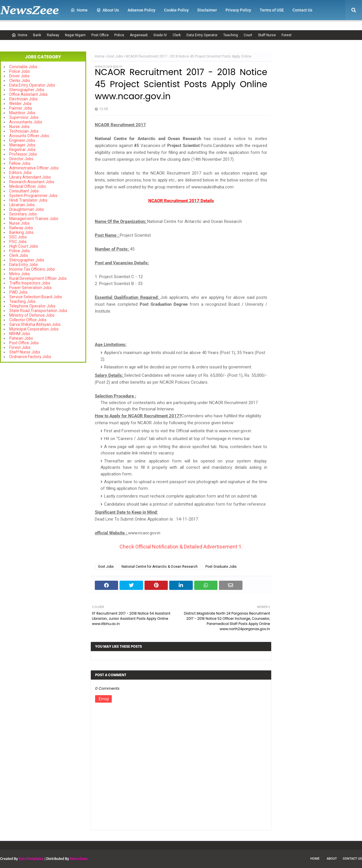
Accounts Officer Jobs (29, 136)
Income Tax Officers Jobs (32, 269)
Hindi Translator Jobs (28, 200)
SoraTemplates (31, 859)
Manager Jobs (22, 145)
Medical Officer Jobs (28, 186)
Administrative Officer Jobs (34, 168)
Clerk (177, 35)
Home (19, 35)
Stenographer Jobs (27, 90)
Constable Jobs (23, 67)
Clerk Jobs (19, 255)
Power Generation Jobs (30, 288)
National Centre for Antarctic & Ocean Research (160, 567)
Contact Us (352, 859)
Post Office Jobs (24, 343)
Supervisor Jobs (24, 117)
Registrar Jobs (22, 150)
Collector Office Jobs (28, 320)
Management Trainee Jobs (34, 219)
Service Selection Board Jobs (36, 297)
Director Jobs (21, 159)
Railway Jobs (21, 228)
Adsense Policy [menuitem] (141, 10)
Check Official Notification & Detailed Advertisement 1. (181, 547)
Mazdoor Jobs (22, 113)
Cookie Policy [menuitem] (176, 10)
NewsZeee (79, 859)
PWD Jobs (18, 292)
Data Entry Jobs (24, 265)
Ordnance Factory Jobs (30, 357)
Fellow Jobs (20, 163)
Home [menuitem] (79, 10)
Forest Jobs (20, 347)
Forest (287, 35)
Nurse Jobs (19, 127)
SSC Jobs (18, 237)
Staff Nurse (267, 35)
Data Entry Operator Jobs (32, 85)
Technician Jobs (24, 131)
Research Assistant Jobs (32, 182)
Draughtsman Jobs (27, 209)
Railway (53, 35)
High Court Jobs (24, 246)
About (332, 859)
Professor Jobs (23, 154)
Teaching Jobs (22, 301)
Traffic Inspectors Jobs (30, 283)
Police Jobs (20, 71)
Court (248, 35)
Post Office (100, 35)
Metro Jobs (20, 274)
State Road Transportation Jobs (38, 311)
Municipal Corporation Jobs (34, 329)
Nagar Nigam (75, 35)
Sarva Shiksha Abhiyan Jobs (35, 324)
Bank (37, 35)
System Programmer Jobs (33, 196)
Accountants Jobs (26, 122)
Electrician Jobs (23, 99)
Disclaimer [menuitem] (207, 10)
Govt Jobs (115, 56)
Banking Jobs (21, 232)
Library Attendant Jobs (30, 177)
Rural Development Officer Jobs (38, 278)
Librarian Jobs (22, 205)
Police (119, 35)
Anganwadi (139, 35)
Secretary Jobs (23, 214)
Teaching (231, 35)
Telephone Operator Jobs (32, 306)
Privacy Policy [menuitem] (238, 10)
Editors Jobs (20, 173)
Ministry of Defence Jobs (32, 315)
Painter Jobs (21, 108)
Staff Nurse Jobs (25, 352)
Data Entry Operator (202, 35)
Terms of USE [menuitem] (272, 10)
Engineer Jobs (22, 140)
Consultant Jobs (24, 191)
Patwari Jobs (21, 338)
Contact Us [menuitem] (302, 10)
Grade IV (160, 35)
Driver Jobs (19, 76)
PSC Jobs (18, 242)
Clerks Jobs (20, 81)
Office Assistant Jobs (28, 94)
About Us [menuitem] (108, 10)
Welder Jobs (20, 104)
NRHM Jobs (20, 334)
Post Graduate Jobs (221, 567)
